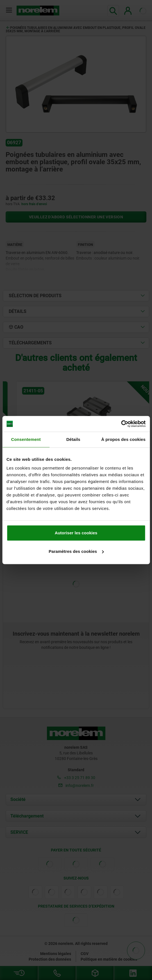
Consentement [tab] (26, 439)
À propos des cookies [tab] (123, 439)
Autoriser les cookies (76, 533)
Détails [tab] (73, 439)
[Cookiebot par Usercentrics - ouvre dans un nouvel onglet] (121, 424)
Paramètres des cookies (76, 551)
